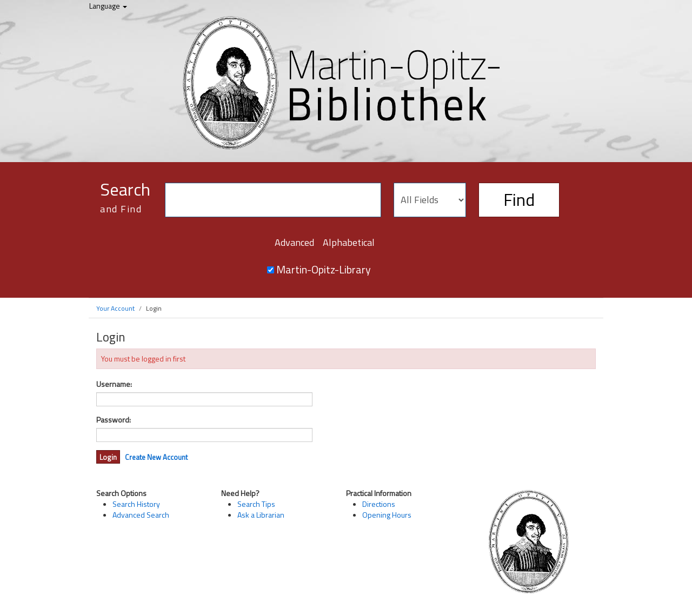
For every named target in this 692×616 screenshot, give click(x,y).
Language (108, 6)
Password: (114, 420)
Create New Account (156, 457)
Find (519, 199)
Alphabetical (349, 242)
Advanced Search (141, 515)
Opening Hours (387, 515)
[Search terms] (273, 200)
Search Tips (256, 504)
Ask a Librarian (261, 515)
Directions (379, 504)
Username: (114, 384)
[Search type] (430, 200)
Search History (136, 504)
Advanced (294, 242)
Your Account (115, 308)
